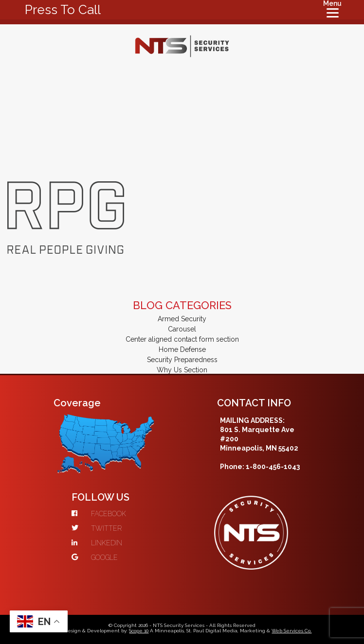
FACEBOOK (99, 514)
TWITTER (97, 528)
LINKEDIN (97, 543)
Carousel (182, 329)
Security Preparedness (182, 360)
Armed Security (182, 319)
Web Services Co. (291, 631)
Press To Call (63, 10)
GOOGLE (95, 557)
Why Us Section (182, 370)
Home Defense (182, 349)
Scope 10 (139, 631)
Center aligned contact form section (182, 339)
